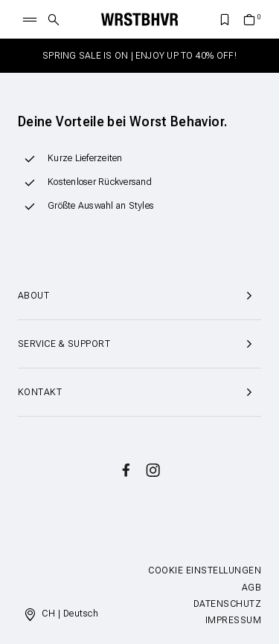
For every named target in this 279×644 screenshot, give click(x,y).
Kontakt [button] (139, 392)
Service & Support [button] (139, 344)
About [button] (139, 296)
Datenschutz (227, 604)
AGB (251, 588)
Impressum (233, 620)
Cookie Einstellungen (205, 570)
